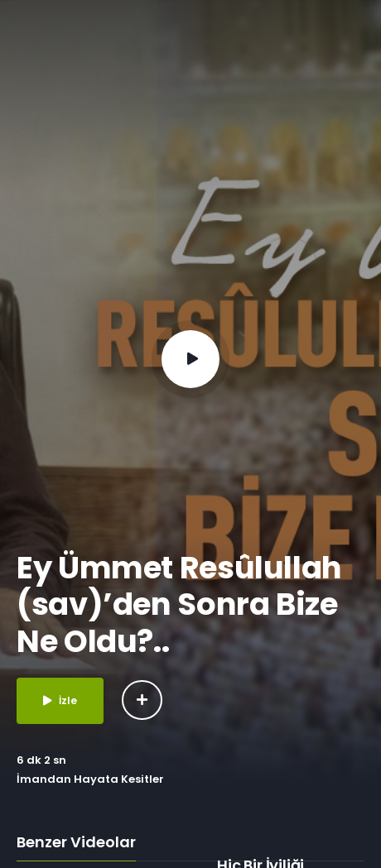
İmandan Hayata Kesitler (90, 779)
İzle (60, 700)
